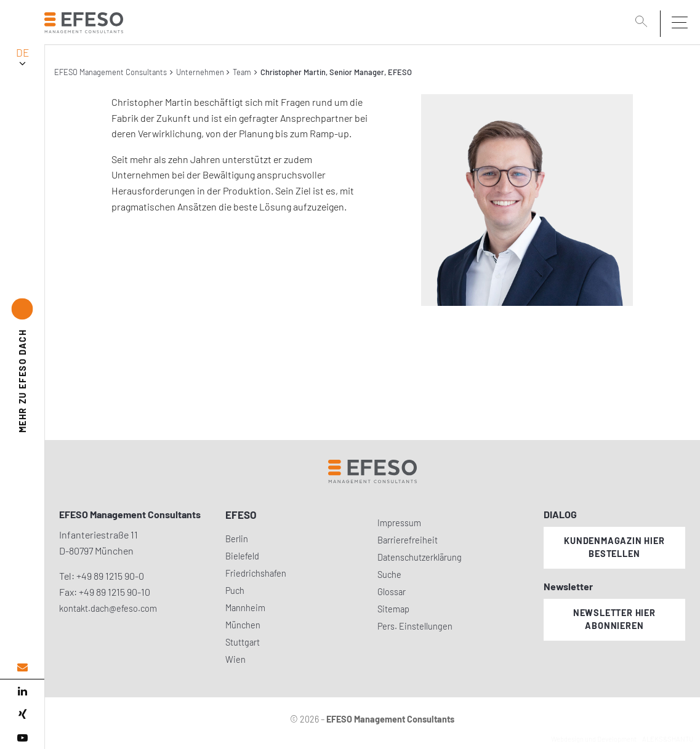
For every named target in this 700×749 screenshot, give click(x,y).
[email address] (22, 667)
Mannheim (245, 608)
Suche (389, 575)
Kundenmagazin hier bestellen (614, 547)
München (243, 625)
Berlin (237, 539)
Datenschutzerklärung (420, 557)
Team (242, 72)
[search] (643, 23)
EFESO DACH (22, 381)
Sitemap (393, 609)
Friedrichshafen (256, 573)
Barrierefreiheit (408, 540)
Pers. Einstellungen (415, 626)
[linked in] (22, 691)
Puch (235, 591)
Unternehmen (200, 72)
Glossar (392, 592)
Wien (235, 659)
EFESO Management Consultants (111, 72)
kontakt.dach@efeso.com (108, 608)
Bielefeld (242, 556)
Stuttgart (243, 642)
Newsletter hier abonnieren (614, 619)
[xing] (22, 715)
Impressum (399, 523)
